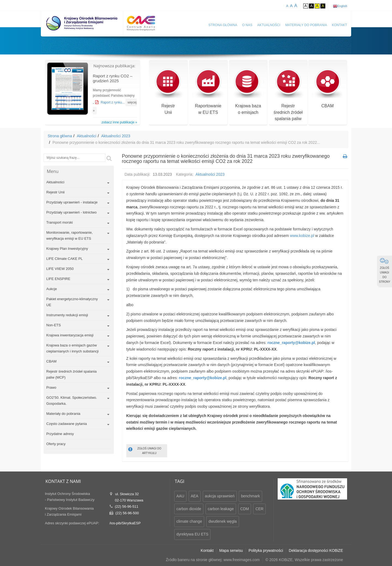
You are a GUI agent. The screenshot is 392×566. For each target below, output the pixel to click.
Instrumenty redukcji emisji (67, 315)
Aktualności (269, 25)
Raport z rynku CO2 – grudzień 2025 (113, 78)
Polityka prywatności (266, 550)
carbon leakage (221, 509)
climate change (189, 521)
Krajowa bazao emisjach (248, 92)
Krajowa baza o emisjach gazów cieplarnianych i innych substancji (72, 348)
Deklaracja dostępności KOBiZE (316, 550)
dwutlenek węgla (223, 521)
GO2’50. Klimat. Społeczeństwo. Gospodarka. (72, 401)
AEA (195, 496)
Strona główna (223, 25)
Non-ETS (53, 325)
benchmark (250, 496)
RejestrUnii (168, 92)
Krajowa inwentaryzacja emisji (70, 335)
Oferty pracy (56, 444)
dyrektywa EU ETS (192, 534)
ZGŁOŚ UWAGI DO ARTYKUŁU (145, 450)
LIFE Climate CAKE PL (65, 259)
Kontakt (339, 25)
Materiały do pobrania (306, 25)
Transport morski (59, 222)
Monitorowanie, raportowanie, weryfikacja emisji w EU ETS (70, 235)
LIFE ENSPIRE (58, 279)
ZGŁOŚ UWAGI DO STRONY (385, 270)
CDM (245, 509)
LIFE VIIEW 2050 (60, 269)
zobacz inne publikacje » (119, 122)
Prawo (51, 387)
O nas (247, 25)
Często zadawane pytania (67, 424)
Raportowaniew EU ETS (208, 92)
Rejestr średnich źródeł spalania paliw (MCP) (71, 374)
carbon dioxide (189, 509)
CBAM (328, 89)
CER (259, 509)
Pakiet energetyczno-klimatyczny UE (72, 302)
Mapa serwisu (231, 550)
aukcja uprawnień (220, 496)
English (342, 6)
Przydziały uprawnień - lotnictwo (71, 212)
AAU (180, 496)
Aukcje (52, 289)
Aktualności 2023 (116, 136)
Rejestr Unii (55, 192)
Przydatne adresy (60, 434)
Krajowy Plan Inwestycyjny (67, 249)
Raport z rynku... (113, 102)
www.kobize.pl (302, 236)
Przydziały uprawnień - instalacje (72, 202)
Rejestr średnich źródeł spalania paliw (288, 95)
